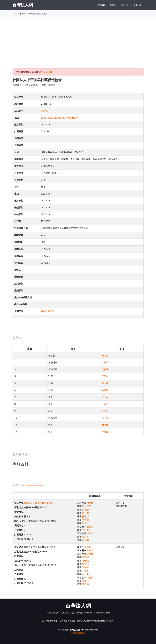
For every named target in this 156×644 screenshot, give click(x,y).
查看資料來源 (48, 311)
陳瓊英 (90, 533)
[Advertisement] (78, 45)
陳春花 (86, 537)
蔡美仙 (86, 520)
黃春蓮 (105, 369)
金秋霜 (86, 530)
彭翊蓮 (86, 510)
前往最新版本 (46, 72)
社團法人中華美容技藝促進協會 (40, 503)
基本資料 (101, 5)
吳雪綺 (105, 390)
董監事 (113, 5)
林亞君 (105, 411)
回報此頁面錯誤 (78, 633)
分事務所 (125, 5)
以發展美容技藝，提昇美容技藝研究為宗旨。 (35, 85)
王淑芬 (105, 404)
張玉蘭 (105, 418)
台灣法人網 (23, 5)
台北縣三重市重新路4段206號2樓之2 (59, 118)
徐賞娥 (86, 516)
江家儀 (105, 376)
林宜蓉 (105, 362)
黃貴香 (86, 523)
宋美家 (105, 397)
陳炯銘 (44, 111)
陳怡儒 (105, 383)
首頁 (15, 13)
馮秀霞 (105, 432)
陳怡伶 (105, 425)
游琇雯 (86, 540)
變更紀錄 (138, 5)
